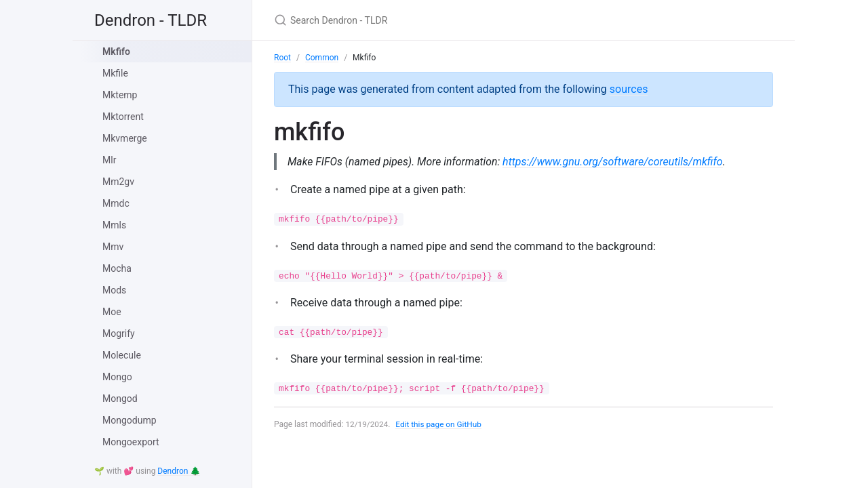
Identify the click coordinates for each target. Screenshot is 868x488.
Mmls (114, 225)
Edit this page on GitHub (440, 424)
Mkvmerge (125, 138)
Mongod (120, 399)
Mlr (109, 160)
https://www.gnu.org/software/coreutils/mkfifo (615, 162)
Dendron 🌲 (179, 471)
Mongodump (130, 420)
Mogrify (119, 333)
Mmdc (116, 203)
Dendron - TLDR (151, 20)
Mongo (117, 377)
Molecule (122, 355)
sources (629, 89)
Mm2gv (118, 182)
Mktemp (120, 95)
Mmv (113, 247)
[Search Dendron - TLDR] (434, 20)
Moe (112, 312)
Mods (114, 290)
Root (282, 58)
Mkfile (115, 73)
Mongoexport (131, 442)
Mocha (117, 268)
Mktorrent (123, 117)
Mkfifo (116, 52)
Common (322, 58)
